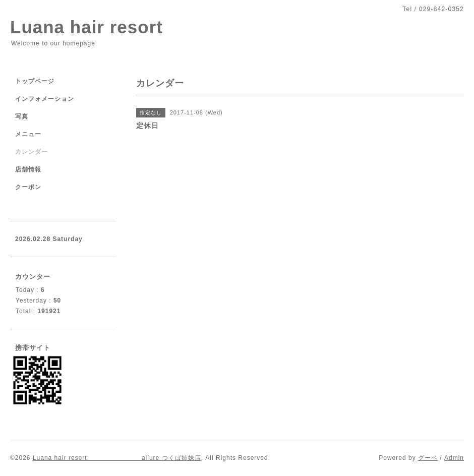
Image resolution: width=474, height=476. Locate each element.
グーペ (428, 458)
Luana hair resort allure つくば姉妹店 (117, 458)
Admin (454, 458)
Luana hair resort (86, 27)
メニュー (28, 134)
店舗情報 (28, 169)
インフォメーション (45, 99)
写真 (22, 116)
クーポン (28, 187)
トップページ (35, 81)
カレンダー (32, 152)
